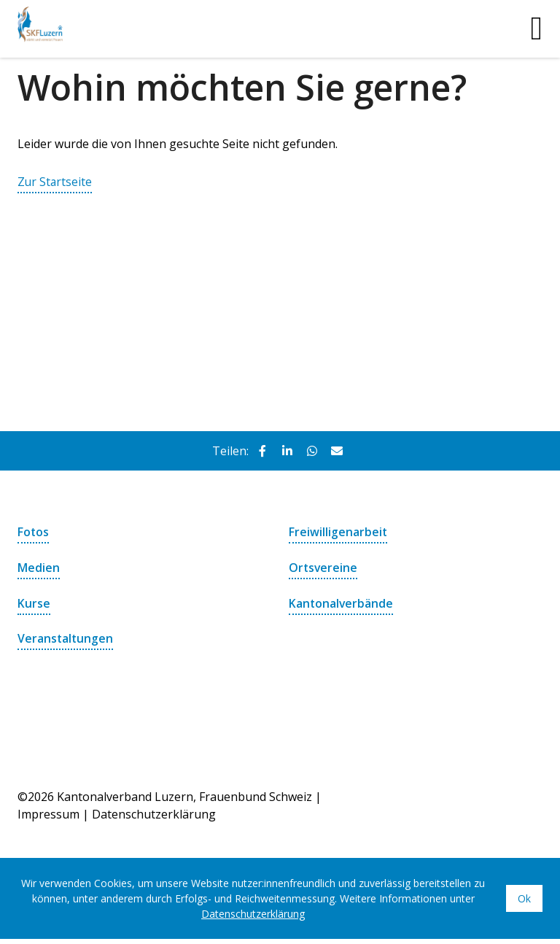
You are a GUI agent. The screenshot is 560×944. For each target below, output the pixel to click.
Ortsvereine (324, 567)
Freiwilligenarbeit (338, 532)
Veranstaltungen (66, 637)
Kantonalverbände (342, 602)
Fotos (34, 532)
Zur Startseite (55, 182)
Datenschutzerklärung (154, 812)
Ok (524, 896)
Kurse (34, 602)
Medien (39, 567)
